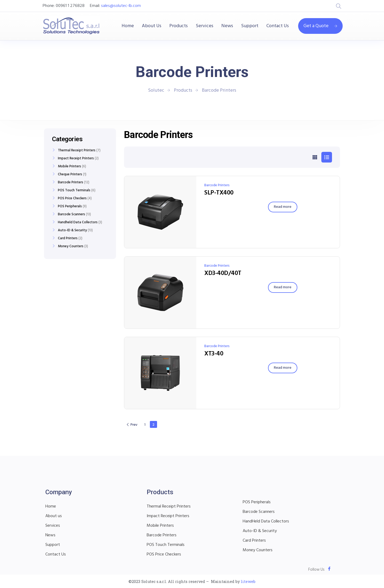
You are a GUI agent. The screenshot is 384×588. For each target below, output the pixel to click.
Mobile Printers (69, 167)
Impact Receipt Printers (76, 159)
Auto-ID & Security (72, 230)
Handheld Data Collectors (78, 222)
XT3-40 (214, 354)
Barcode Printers (217, 185)
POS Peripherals (70, 206)
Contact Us (278, 26)
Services (205, 26)
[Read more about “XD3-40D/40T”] (283, 287)
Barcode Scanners (71, 214)
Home (128, 26)
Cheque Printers (70, 175)
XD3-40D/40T (223, 273)
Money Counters (71, 246)
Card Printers (68, 238)
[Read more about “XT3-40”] (283, 368)
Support (250, 26)
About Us (152, 26)
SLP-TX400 (219, 193)
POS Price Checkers (72, 198)
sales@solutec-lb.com (121, 6)
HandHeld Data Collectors (266, 521)
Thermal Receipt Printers (77, 151)
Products (179, 26)
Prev (132, 425)
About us (54, 516)
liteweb (248, 581)
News (227, 26)
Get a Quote (320, 26)
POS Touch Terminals (74, 190)
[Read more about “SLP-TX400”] (283, 207)
